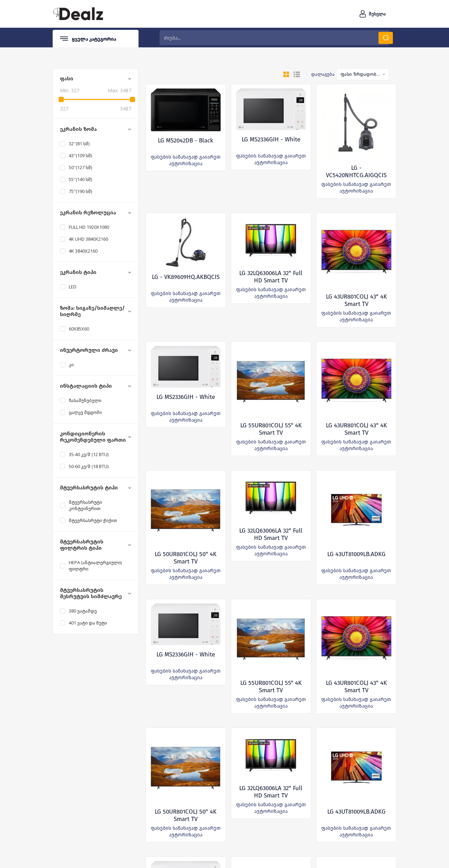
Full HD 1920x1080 (89, 227)
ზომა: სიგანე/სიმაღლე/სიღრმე (92, 311)
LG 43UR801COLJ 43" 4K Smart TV (356, 300)
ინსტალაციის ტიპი (86, 386)
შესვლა (377, 14)
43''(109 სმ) (80, 155)
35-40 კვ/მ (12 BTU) (89, 454)
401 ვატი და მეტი (88, 623)
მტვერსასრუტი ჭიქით (93, 520)
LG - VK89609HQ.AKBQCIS (186, 277)
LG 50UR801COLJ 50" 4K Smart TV (186, 558)
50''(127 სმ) (80, 167)
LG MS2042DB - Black (186, 141)
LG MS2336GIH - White (271, 139)
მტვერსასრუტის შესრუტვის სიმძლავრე (91, 593)
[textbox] (274, 38)
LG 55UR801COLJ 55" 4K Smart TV (271, 429)
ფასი (67, 79)
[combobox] (363, 74)
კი (71, 365)
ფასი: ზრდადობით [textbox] (361, 74)
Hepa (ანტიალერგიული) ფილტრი (95, 566)
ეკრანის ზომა (78, 129)
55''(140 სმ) (80, 179)
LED (73, 287)
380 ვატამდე (83, 611)
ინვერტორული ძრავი (89, 350)
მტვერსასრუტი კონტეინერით (85, 505)
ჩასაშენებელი (85, 400)
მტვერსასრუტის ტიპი (89, 488)
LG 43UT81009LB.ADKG (356, 554)
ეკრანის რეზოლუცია (88, 213)
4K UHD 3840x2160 (88, 239)
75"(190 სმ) (80, 191)
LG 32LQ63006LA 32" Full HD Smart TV (271, 277)
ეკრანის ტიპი (78, 272)
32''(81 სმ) (79, 143)
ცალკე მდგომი (85, 412)
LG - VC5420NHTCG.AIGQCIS (356, 172)
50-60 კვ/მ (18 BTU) (89, 466)
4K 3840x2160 (83, 251)
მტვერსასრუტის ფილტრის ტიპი (82, 545)
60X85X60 (79, 329)
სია (297, 74)
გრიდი (286, 74)
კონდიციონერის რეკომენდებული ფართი (93, 437)
